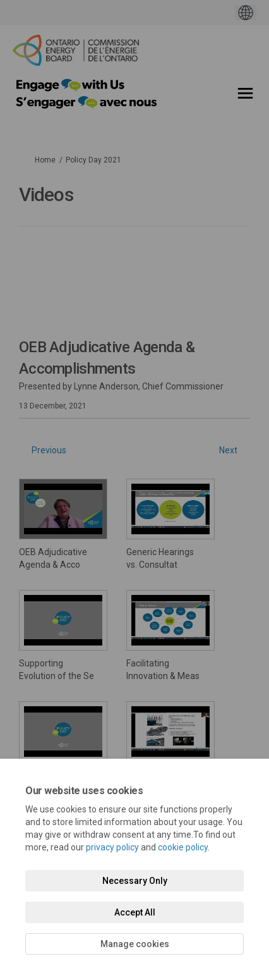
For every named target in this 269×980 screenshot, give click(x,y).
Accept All (135, 912)
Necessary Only (135, 881)
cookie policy (183, 847)
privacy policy (112, 847)
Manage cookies (135, 944)
